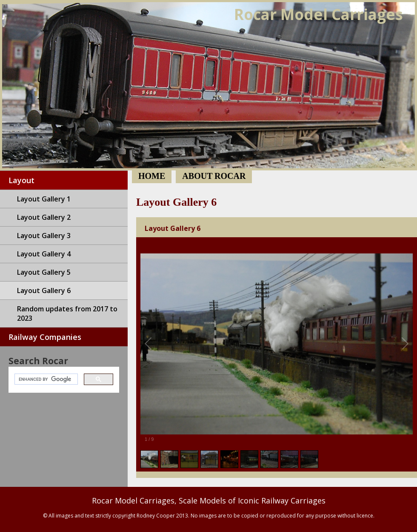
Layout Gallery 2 (44, 217)
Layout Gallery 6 (44, 290)
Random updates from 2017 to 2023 (67, 313)
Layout (21, 180)
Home (208, 85)
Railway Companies (45, 337)
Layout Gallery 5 (44, 272)
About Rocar (214, 176)
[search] (45, 379)
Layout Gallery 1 (44, 199)
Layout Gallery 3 (44, 236)
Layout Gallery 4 (44, 254)
